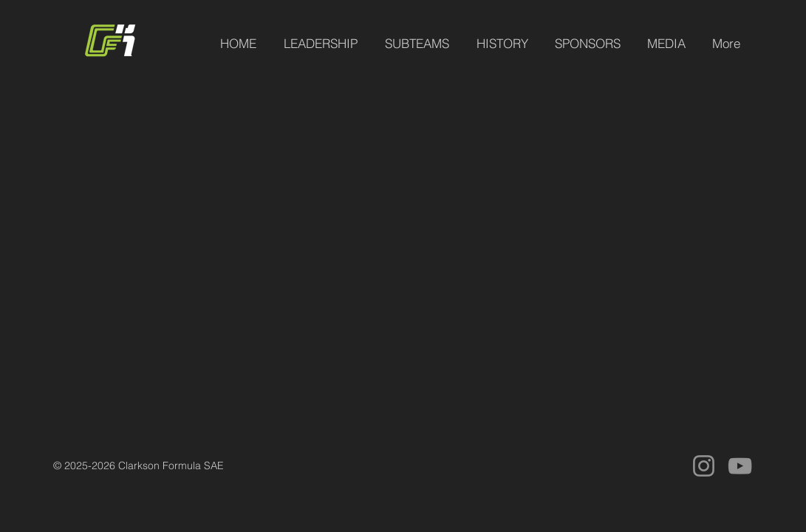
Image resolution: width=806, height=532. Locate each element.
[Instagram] (704, 466)
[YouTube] (740, 466)
